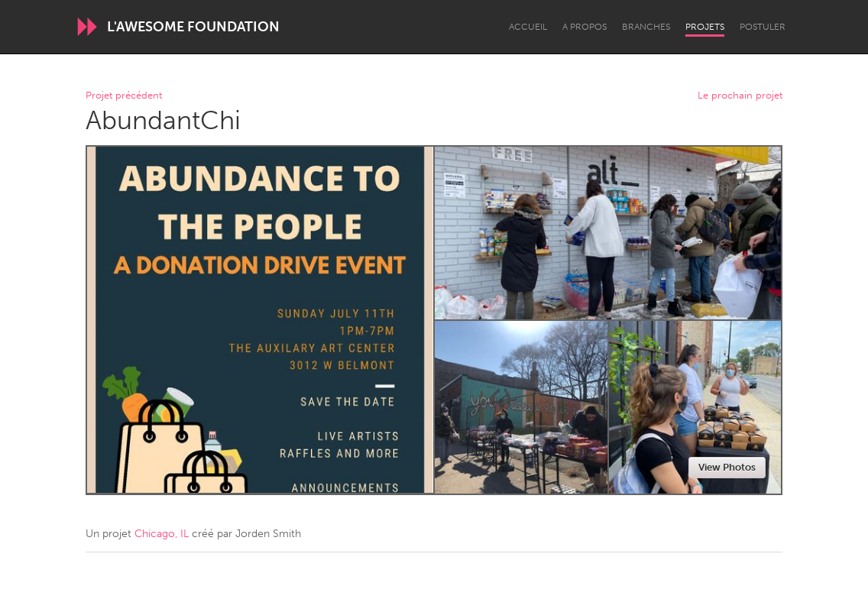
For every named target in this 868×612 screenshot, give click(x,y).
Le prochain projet (740, 96)
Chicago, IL (162, 534)
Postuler (763, 27)
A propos (585, 27)
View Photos (727, 467)
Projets (705, 27)
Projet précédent (124, 96)
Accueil (528, 27)
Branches (646, 27)
